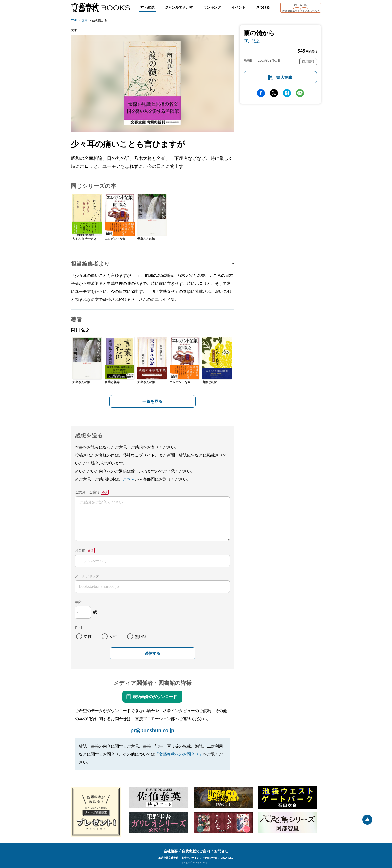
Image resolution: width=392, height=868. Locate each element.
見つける (263, 7)
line (300, 93)
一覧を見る (152, 401)
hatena (287, 93)
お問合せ (221, 851)
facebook (261, 93)
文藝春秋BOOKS (100, 8)
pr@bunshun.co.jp (152, 730)
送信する (152, 654)
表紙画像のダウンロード (155, 697)
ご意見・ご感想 (87, 492)
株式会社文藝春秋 (168, 858)
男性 (88, 636)
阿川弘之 (252, 41)
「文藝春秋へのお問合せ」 (179, 754)
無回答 (141, 636)
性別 (78, 627)
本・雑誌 (147, 7)
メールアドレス (87, 576)
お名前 (80, 550)
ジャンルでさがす (179, 7)
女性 (113, 636)
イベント (238, 7)
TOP (74, 20)
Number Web (210, 858)
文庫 (85, 20)
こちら (129, 479)
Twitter (274, 93)
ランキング (212, 7)
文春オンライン (190, 858)
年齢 (78, 602)
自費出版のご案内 (196, 851)
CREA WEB (227, 858)
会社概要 (171, 851)
